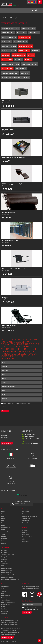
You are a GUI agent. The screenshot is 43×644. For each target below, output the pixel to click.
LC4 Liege (31, 55)
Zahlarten (4, 589)
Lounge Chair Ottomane (11, 64)
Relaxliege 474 (7, 69)
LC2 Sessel (4, 550)
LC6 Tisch (19, 60)
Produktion (25, 530)
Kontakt (3, 607)
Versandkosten (5, 587)
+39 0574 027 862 (20, 504)
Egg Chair (4, 561)
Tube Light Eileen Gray (10, 73)
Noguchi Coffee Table (30, 64)
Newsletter (4, 609)
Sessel (3, 512)
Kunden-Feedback (27, 537)
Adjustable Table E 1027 (11, 28)
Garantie (4, 591)
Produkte (4, 509)
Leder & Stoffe (6, 596)
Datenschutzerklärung (22, 403)
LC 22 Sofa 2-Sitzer (20, 42)
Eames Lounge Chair (9, 37)
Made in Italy (26, 535)
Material (25, 532)
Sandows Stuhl (21, 69)
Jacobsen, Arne (26, 518)
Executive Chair (25, 37)
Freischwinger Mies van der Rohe (10, 579)
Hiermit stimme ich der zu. (16, 403)
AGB (24, 539)
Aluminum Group (6, 527)
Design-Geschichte (6, 605)
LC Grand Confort (6, 566)
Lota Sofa (28, 60)
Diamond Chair (34, 33)
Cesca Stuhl (22, 33)
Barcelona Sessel (8, 33)
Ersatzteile (12, 17)
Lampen (4, 536)
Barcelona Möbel (6, 573)
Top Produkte (5, 548)
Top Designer (26, 509)
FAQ (2, 593)
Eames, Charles (26, 514)
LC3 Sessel (6, 55)
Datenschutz (5, 611)
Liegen (3, 518)
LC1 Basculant (24, 51)
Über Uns (25, 527)
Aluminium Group (6, 564)
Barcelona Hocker (28, 28)
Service (4, 17)
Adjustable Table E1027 (8, 555)
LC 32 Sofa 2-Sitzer (25, 46)
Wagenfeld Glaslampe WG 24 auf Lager (16, 78)
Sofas (3, 516)
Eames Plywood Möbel (8, 577)
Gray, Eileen (26, 521)
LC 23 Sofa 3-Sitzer (9, 46)
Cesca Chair (4, 559)
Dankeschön (26, 541)
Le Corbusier (26, 512)
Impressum (4, 613)
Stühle (3, 523)
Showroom (4, 598)
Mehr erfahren (7, 443)
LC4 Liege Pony (7, 60)
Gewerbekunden (6, 600)
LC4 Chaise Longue (19, 55)
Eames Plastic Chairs (7, 568)
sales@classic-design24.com (23, 501)
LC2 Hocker (36, 51)
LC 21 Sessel (6, 42)
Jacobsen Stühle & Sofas (8, 575)
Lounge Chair (5, 557)
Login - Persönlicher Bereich (9, 602)
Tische (3, 534)
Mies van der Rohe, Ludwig (30, 516)
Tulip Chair (25, 73)
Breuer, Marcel (26, 523)
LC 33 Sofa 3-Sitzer (9, 51)
